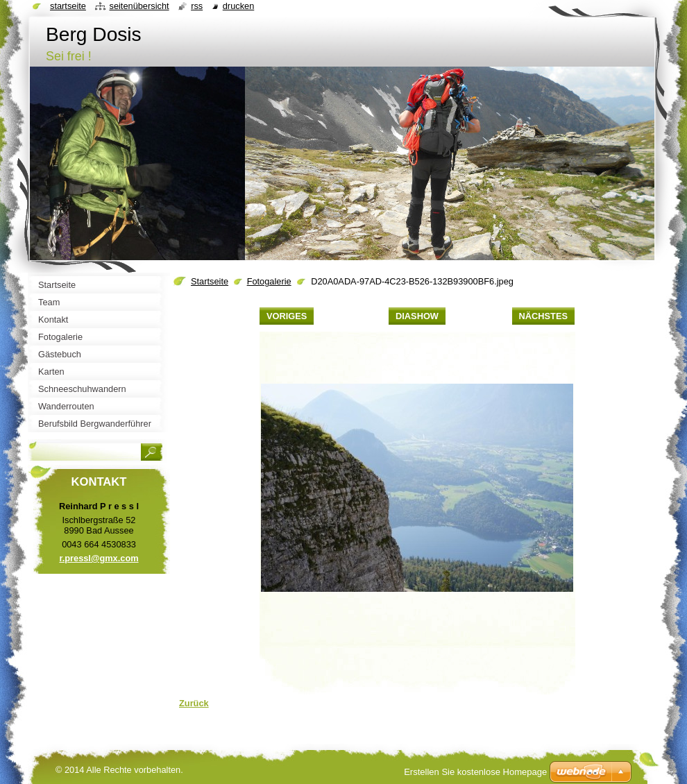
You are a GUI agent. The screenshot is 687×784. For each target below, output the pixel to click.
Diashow (417, 316)
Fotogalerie (269, 281)
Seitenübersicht (139, 6)
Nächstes (543, 316)
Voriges (287, 316)
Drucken (239, 6)
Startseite (210, 281)
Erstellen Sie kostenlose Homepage (475, 772)
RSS (197, 6)
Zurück (194, 703)
